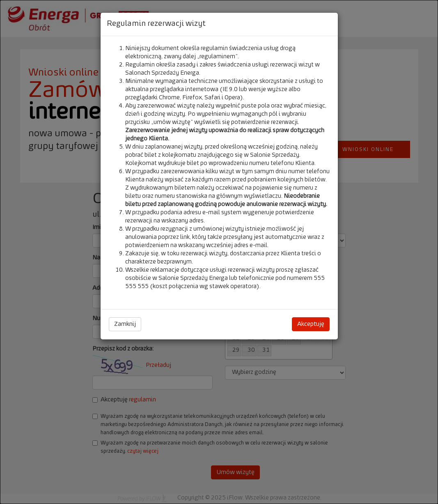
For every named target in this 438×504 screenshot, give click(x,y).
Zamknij (125, 324)
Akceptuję (311, 324)
